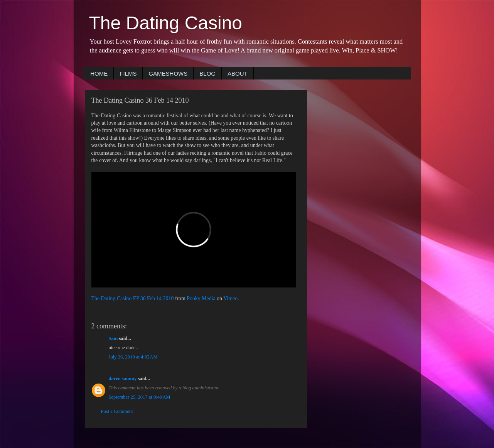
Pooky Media (201, 298)
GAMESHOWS (168, 74)
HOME (99, 74)
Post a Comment (117, 411)
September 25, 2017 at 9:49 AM (140, 397)
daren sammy (123, 379)
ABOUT (238, 74)
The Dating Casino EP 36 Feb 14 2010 (133, 298)
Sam (113, 338)
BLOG (207, 74)
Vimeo (230, 298)
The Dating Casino (166, 23)
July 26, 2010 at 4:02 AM (133, 357)
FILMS (128, 74)
